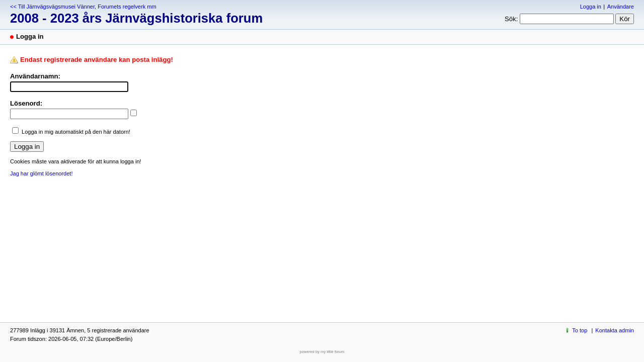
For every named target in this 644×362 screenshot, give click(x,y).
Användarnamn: (35, 76)
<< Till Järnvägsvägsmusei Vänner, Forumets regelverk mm (83, 7)
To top (580, 330)
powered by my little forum (322, 352)
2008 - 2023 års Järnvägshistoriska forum (136, 18)
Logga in (591, 7)
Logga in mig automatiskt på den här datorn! (76, 132)
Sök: (511, 19)
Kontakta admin (615, 330)
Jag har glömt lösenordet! (41, 173)
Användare (621, 7)
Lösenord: (26, 103)
